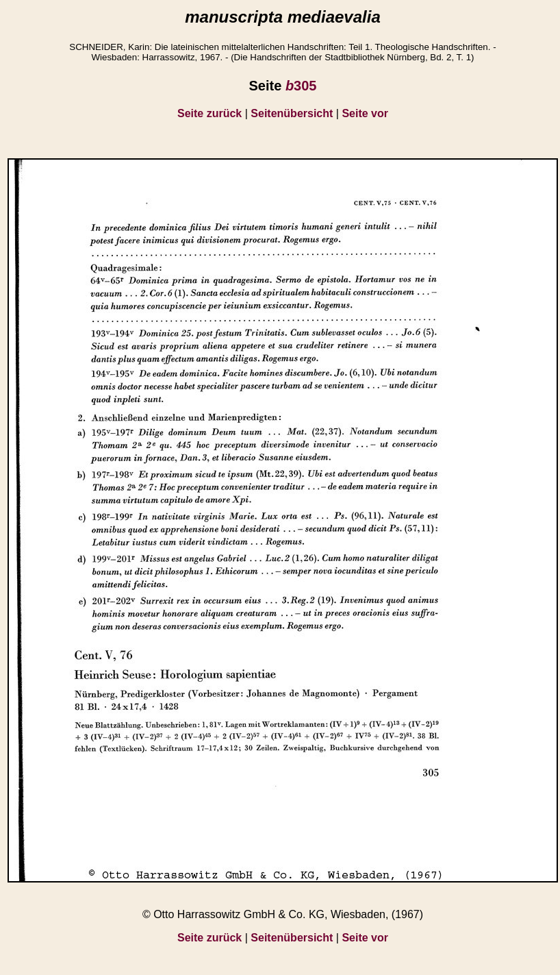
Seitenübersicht (292, 113)
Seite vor (365, 113)
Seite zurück (209, 113)
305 (301, 86)
